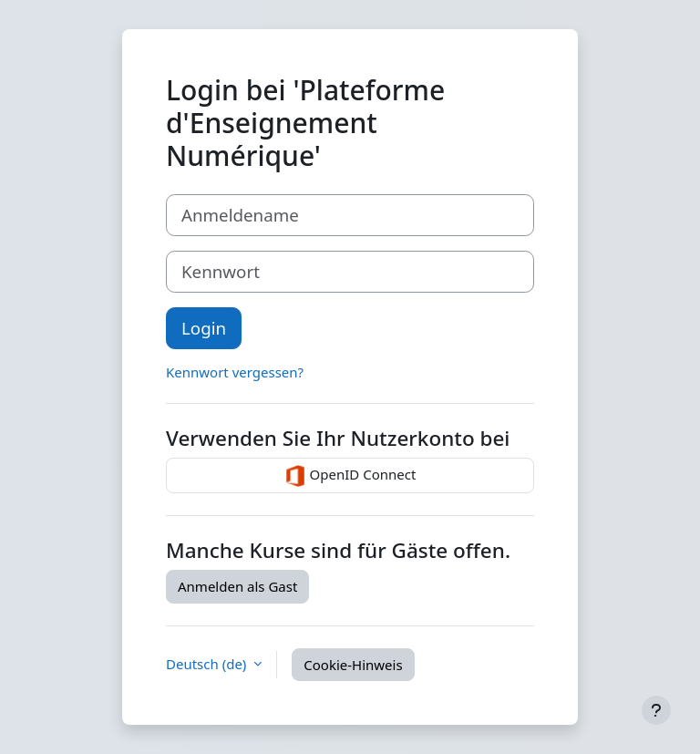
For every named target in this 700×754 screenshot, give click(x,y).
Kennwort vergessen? (235, 372)
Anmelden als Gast (237, 586)
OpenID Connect (350, 476)
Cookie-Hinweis (353, 665)
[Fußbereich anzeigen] (656, 710)
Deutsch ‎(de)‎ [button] (208, 664)
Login (204, 328)
